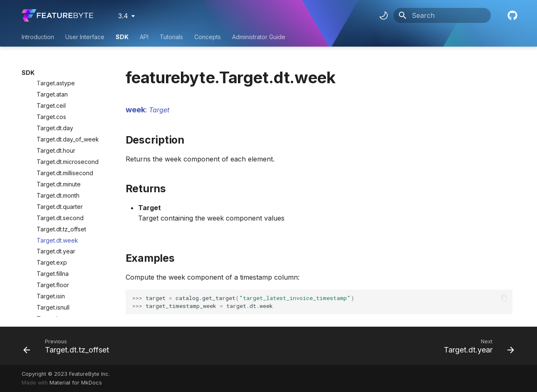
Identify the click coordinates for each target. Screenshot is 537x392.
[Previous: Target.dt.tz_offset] (69, 346)
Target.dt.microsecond (68, 104)
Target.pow (52, 284)
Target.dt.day (55, 71)
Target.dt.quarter (60, 149)
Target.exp (52, 205)
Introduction (38, 37)
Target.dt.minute (59, 127)
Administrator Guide (259, 37)
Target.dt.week (57, 183)
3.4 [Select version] (123, 16)
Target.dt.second (60, 160)
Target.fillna (53, 216)
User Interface (85, 37)
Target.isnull (53, 250)
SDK (122, 37)
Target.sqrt (52, 306)
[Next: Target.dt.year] (476, 346)
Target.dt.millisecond (65, 115)
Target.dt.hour (56, 93)
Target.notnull (55, 272)
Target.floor (53, 227)
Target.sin (50, 295)
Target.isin (51, 239)
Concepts (208, 37)
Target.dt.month (58, 138)
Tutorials (171, 37)
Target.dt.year (56, 194)
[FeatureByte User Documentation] (57, 15)
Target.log (51, 261)
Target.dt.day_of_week (68, 82)
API (144, 37)
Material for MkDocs (76, 383)
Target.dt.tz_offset (61, 172)
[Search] (442, 15)
